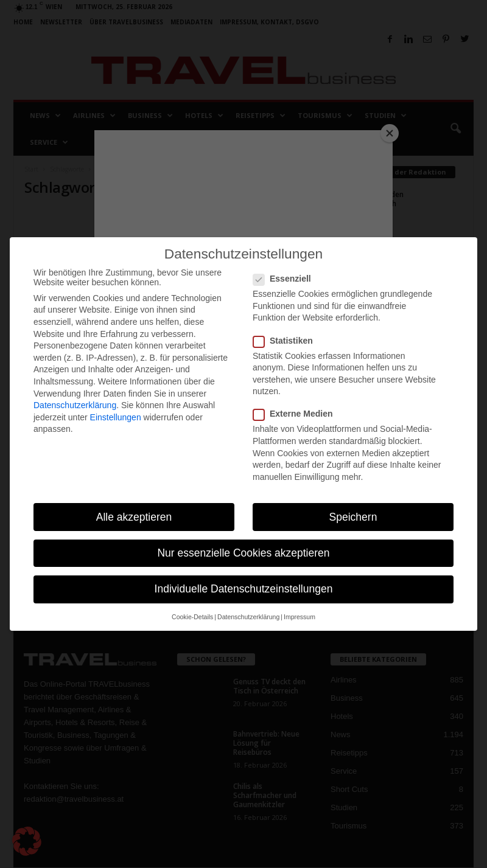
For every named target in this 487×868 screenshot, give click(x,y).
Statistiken (287, 341)
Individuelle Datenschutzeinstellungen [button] (244, 589)
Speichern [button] (353, 517)
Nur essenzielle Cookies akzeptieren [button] (243, 553)
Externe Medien (296, 414)
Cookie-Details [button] (192, 617)
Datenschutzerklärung (75, 405)
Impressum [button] (300, 617)
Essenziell (286, 279)
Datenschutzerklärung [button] (248, 617)
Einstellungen (116, 417)
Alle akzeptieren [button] (134, 517)
